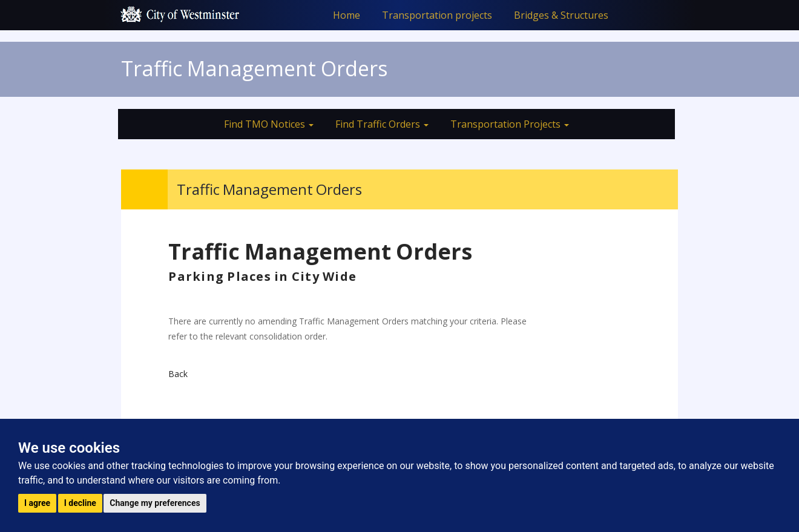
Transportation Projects (510, 124)
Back (178, 374)
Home (347, 15)
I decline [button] (80, 503)
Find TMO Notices (269, 124)
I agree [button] (37, 503)
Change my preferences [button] (155, 503)
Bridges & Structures (561, 15)
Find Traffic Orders (382, 124)
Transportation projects (437, 15)
